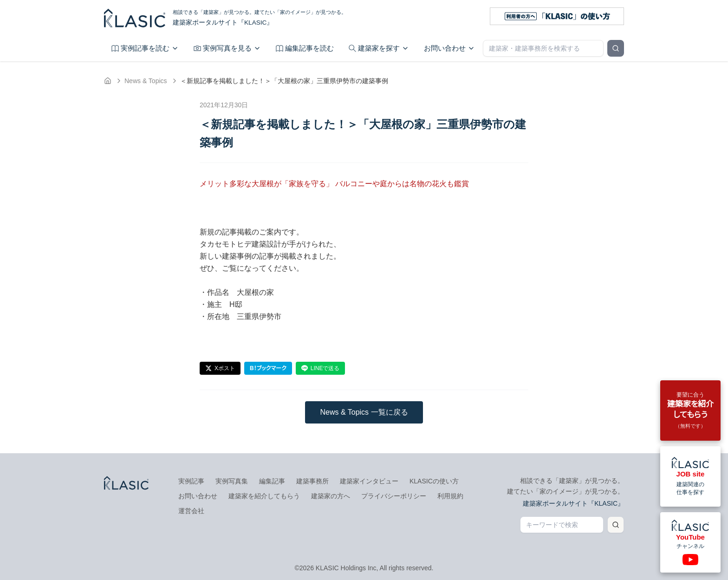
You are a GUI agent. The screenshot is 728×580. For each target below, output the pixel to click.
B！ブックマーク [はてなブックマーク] (268, 368)
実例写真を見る (227, 48)
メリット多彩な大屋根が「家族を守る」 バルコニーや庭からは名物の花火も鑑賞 (334, 184)
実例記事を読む (145, 48)
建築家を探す (379, 48)
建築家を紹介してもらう (264, 496)
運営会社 (191, 511)
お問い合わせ (449, 48)
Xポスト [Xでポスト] (220, 368)
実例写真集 (232, 481)
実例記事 (191, 481)
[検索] (616, 48)
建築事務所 (312, 481)
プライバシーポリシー (394, 496)
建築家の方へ (331, 496)
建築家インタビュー (369, 481)
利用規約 (450, 496)
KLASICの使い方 (434, 481)
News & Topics (146, 81)
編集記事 (272, 481)
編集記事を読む (305, 48)
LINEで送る (321, 368)
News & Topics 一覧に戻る (364, 412)
